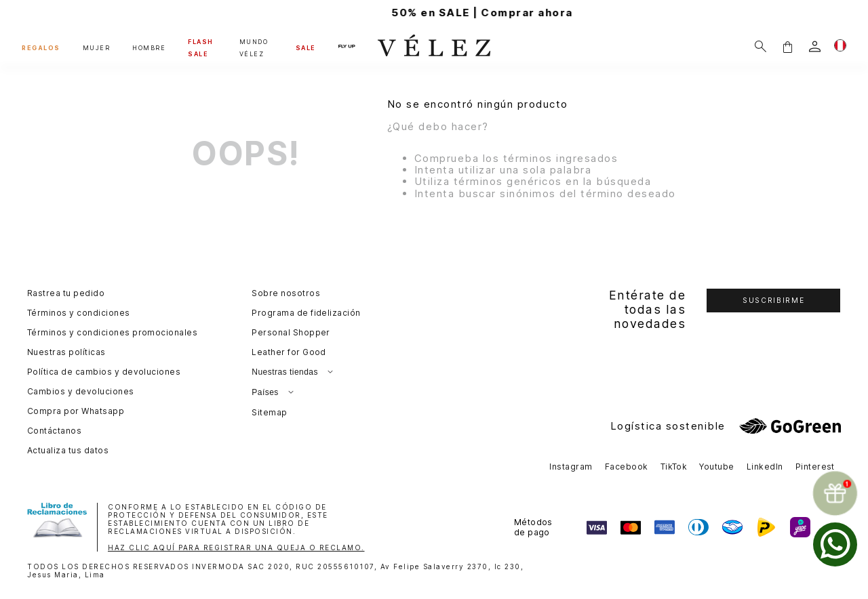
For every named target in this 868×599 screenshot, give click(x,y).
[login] (815, 46)
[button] (787, 46)
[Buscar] (761, 46)
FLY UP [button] (347, 46)
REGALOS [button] (41, 48)
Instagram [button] (571, 467)
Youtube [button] (716, 467)
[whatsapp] (835, 544)
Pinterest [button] (815, 467)
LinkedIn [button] (765, 467)
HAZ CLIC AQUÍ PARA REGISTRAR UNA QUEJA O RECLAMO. (236, 548)
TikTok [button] (674, 467)
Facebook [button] (627, 467)
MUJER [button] (97, 48)
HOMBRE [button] (149, 48)
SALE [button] (306, 48)
